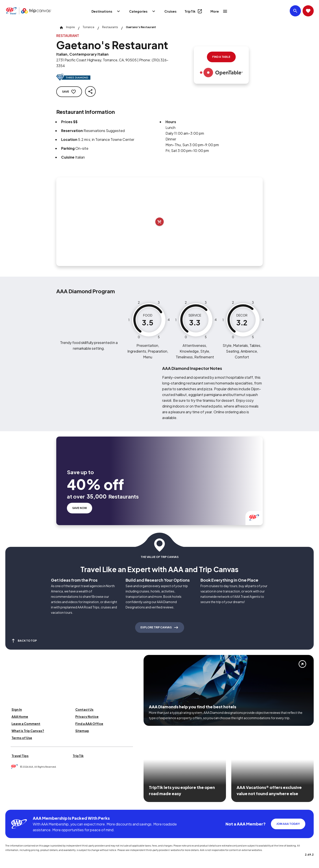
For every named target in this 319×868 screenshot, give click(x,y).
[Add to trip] (159, 222)
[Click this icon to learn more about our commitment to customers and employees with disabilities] (12, 804)
